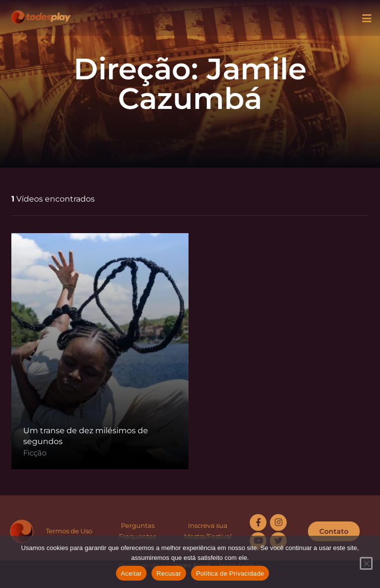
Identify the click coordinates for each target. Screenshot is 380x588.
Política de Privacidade (230, 573)
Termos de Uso (69, 531)
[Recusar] (366, 563)
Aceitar (131, 573)
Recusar (169, 573)
